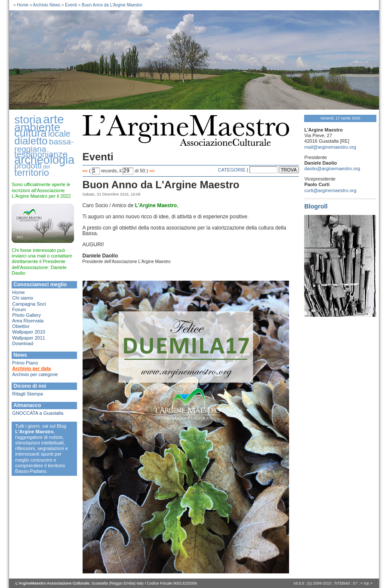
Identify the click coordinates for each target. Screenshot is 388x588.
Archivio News (47, 5)
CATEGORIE (232, 170)
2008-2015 (322, 583)
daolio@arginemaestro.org (332, 168)
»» (152, 171)
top (367, 583)
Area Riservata (28, 321)
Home (23, 5)
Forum (19, 309)
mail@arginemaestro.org (330, 147)
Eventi (71, 5)
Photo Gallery (26, 315)
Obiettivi (21, 326)
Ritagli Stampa (28, 394)
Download (23, 343)
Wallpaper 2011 (29, 338)
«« (85, 171)
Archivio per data (31, 368)
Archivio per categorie (35, 374)
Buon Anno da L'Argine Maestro (112, 5)
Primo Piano (25, 363)
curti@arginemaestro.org (330, 190)
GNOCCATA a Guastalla (38, 413)
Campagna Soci (29, 304)
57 (355, 583)
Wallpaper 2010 (29, 332)
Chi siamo (23, 298)
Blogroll (316, 206)
